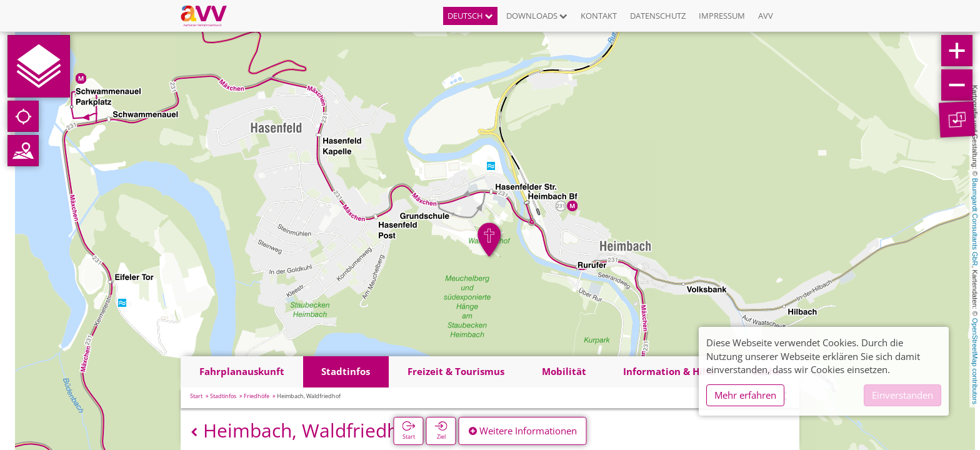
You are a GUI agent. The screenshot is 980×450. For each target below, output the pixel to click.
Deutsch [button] (470, 16)
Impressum (722, 16)
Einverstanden (902, 395)
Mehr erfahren (745, 395)
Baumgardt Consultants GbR (975, 222)
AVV (766, 16)
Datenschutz (658, 16)
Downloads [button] (537, 16)
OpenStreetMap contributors (975, 361)
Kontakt (599, 16)
